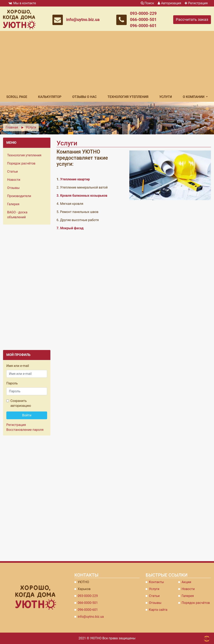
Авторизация (169, 3)
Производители (19, 196)
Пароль (12, 383)
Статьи (12, 172)
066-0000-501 (143, 20)
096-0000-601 (143, 26)
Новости (14, 180)
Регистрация (196, 3)
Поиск (147, 3)
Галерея (13, 204)
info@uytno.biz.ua (83, 20)
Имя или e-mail (18, 366)
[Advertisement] (107, 61)
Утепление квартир (75, 179)
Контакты (156, 582)
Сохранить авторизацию (21, 403)
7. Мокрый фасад (70, 228)
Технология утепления (128, 97)
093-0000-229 (143, 13)
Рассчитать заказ (192, 19)
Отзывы (13, 188)
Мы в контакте (22, 3)
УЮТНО (96, 638)
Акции (186, 582)
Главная (12, 127)
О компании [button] (194, 97)
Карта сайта (158, 610)
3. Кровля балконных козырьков (82, 196)
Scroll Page (17, 97)
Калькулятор (50, 97)
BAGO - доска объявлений (17, 215)
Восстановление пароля (25, 430)
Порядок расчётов (21, 163)
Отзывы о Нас (84, 97)
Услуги (166, 97)
